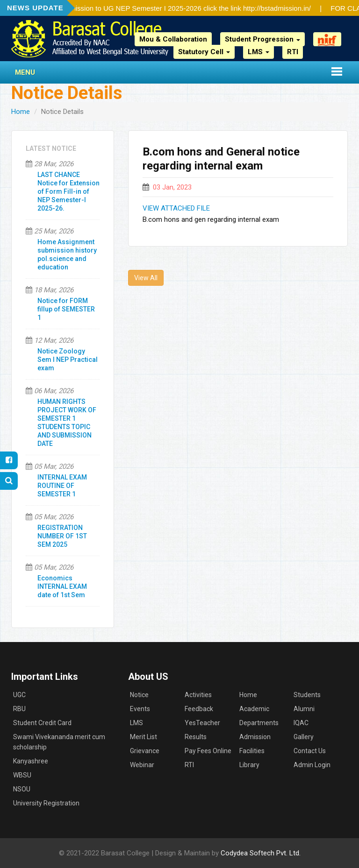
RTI (293, 52)
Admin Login (312, 765)
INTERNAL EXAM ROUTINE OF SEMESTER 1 (62, 486)
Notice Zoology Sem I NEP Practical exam (68, 360)
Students (307, 695)
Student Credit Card (42, 723)
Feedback (199, 709)
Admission (255, 737)
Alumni (304, 709)
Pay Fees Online (208, 751)
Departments (259, 723)
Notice (139, 695)
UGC (19, 695)
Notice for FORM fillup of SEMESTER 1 (66, 309)
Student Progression (262, 39)
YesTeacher (202, 723)
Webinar (142, 765)
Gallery (304, 737)
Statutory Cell (204, 52)
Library (249, 765)
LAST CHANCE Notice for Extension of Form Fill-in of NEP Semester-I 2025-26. (68, 191)
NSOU (22, 789)
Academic (254, 709)
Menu (25, 72)
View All (146, 278)
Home (21, 112)
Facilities (252, 751)
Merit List (144, 737)
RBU (19, 709)
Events (140, 709)
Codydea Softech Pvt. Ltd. (261, 853)
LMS (258, 52)
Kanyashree (31, 761)
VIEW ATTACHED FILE (176, 208)
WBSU (22, 775)
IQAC (301, 723)
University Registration (46, 803)
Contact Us (310, 751)
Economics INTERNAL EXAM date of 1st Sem (62, 586)
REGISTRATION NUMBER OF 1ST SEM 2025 (62, 536)
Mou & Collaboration (173, 39)
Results (196, 737)
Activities (198, 695)
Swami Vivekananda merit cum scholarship (59, 742)
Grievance (145, 751)
